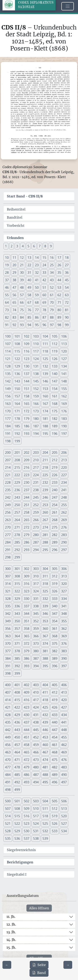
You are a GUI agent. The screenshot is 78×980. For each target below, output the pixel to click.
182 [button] (55, 419)
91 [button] (7, 325)
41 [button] (37, 280)
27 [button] (67, 265)
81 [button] (67, 310)
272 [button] (27, 527)
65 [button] (14, 302)
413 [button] (64, 692)
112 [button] (55, 344)
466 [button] (36, 752)
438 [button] (36, 722)
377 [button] (8, 651)
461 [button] (55, 745)
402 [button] (27, 685)
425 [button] (45, 707)
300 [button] (8, 569)
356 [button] (8, 629)
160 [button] (45, 396)
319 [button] (55, 584)
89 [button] (59, 317)
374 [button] (45, 643)
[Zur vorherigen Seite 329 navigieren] (7, 965)
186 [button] (27, 426)
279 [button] (27, 535)
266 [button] (36, 520)
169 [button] (64, 404)
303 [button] (36, 569)
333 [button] (55, 599)
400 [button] (8, 685)
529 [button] (17, 831)
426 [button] (55, 707)
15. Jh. (11, 947)
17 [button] (59, 258)
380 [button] (36, 651)
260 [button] (45, 512)
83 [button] (14, 317)
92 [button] (14, 325)
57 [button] (22, 295)
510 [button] (36, 809)
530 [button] (27, 831)
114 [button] (8, 351)
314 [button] (8, 584)
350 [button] (17, 621)
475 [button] (55, 760)
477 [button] (8, 767)
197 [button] (64, 434)
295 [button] (45, 550)
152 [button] (36, 389)
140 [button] (55, 374)
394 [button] (36, 666)
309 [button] (27, 576)
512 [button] (55, 809)
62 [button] (59, 295)
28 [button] (7, 272)
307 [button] (8, 576)
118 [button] (45, 351)
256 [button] (8, 512)
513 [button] (64, 809)
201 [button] (17, 452)
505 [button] (55, 801)
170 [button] (8, 411)
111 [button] (45, 344)
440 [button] (55, 722)
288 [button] (45, 542)
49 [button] (29, 287)
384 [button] (8, 658)
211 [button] (45, 460)
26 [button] (59, 265)
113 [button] (64, 344)
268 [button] (55, 520)
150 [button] (17, 389)
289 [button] (55, 542)
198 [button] (8, 441)
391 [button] (8, 666)
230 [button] (27, 482)
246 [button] (45, 497)
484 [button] (8, 775)
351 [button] (27, 621)
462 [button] (64, 745)
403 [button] (36, 685)
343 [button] (17, 614)
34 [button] (52, 272)
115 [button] (17, 351)
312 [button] (55, 576)
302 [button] (27, 569)
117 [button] (36, 351)
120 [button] (64, 351)
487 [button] (36, 775)
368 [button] (55, 636)
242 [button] (8, 497)
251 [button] (27, 505)
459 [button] (36, 745)
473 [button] (36, 760)
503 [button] (36, 801)
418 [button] (45, 700)
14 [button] (37, 258)
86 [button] (37, 317)
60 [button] (44, 295)
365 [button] (27, 636)
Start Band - (25, 196)
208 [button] (17, 460)
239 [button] (45, 490)
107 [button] (8, 344)
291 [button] (8, 550)
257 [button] (17, 512)
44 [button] (59, 280)
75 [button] (22, 310)
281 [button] (45, 535)
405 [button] (55, 685)
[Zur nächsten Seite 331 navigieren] (68, 965)
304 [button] (45, 569)
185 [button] (17, 426)
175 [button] (55, 411)
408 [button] (17, 692)
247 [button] (55, 497)
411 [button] (45, 692)
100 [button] (8, 336)
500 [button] (8, 801)
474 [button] (45, 760)
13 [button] (29, 258)
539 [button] (45, 838)
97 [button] (52, 325)
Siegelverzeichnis (21, 850)
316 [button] (27, 584)
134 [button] (64, 366)
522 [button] (17, 823)
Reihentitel (16, 209)
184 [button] (8, 426)
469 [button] (64, 752)
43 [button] (52, 280)
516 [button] (27, 816)
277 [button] (8, 535)
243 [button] (17, 497)
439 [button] (45, 722)
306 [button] (64, 569)
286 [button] (27, 542)
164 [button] (17, 404)
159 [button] (36, 396)
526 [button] (55, 823)
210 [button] (36, 460)
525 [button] (45, 823)
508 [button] (17, 809)
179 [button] (27, 419)
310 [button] (36, 576)
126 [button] (55, 359)
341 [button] (64, 606)
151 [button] (27, 389)
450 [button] (17, 737)
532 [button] (45, 831)
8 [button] (45, 246)
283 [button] (64, 535)
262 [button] (64, 512)
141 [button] (64, 374)
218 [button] (45, 467)
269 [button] (64, 520)
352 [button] (36, 621)
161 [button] (55, 396)
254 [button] (55, 505)
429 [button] (17, 715)
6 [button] (34, 246)
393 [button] (27, 666)
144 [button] (27, 381)
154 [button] (55, 389)
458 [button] (27, 745)
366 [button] (36, 636)
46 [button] (7, 287)
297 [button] (64, 550)
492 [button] (17, 782)
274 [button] (45, 527)
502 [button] (27, 801)
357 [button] (17, 629)
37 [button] (7, 280)
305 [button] (55, 569)
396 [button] (55, 666)
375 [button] (55, 643)
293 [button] (27, 550)
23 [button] (37, 265)
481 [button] (45, 767)
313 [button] (64, 576)
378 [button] (17, 651)
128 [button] (8, 366)
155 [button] (64, 389)
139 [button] (45, 374)
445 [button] (36, 730)
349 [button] (8, 621)
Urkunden (15, 238)
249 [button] (8, 505)
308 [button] (17, 576)
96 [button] (44, 325)
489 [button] (55, 775)
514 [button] (8, 816)
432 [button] (45, 715)
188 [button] (45, 426)
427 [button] (64, 707)
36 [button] (67, 272)
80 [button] (59, 310)
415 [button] (17, 700)
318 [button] (45, 584)
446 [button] (45, 730)
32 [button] (37, 272)
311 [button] (45, 576)
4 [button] (23, 246)
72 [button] (67, 302)
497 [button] (64, 782)
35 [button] (59, 272)
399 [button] (17, 673)
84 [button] (22, 317)
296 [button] (55, 550)
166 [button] (36, 404)
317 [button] (36, 584)
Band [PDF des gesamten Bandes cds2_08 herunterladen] (39, 973)
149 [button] (8, 389)
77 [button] (37, 310)
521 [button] (8, 823)
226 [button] (55, 475)
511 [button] (45, 809)
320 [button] (64, 584)
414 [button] (8, 700)
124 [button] (36, 359)
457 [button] (17, 745)
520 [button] (64, 816)
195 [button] (45, 434)
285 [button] (17, 542)
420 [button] (64, 700)
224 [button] (36, 475)
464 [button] (17, 752)
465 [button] (27, 752)
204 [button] (45, 452)
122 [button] (17, 359)
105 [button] (55, 336)
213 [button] (64, 460)
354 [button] (55, 621)
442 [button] (8, 730)
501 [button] (17, 801)
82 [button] (7, 317)
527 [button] (64, 823)
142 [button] (8, 381)
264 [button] (17, 520)
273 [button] (36, 527)
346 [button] (45, 614)
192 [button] (17, 434)
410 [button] (36, 692)
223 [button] (27, 475)
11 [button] (14, 258)
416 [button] (27, 700)
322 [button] (17, 591)
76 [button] (29, 310)
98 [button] (59, 325)
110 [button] (36, 344)
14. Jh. (11, 940)
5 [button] (28, 246)
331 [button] (36, 599)
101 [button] (17, 336)
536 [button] (17, 838)
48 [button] (22, 287)
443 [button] (17, 730)
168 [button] (55, 404)
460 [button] (45, 745)
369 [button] (64, 636)
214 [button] (8, 467)
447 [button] (55, 730)
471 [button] (17, 760)
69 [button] (44, 302)
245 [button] (36, 497)
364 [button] (17, 636)
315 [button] (17, 584)
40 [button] (29, 280)
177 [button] (8, 419)
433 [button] (55, 715)
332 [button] (45, 599)
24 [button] (44, 265)
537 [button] (27, 838)
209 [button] (27, 460)
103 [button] (36, 336)
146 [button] (45, 381)
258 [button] (27, 512)
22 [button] (29, 265)
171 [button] (17, 411)
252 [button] (36, 505)
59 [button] (37, 295)
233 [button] (55, 482)
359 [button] (36, 629)
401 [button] (17, 685)
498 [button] (8, 790)
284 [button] (8, 542)
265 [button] (27, 520)
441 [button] (64, 722)
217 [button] (36, 467)
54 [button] (67, 287)
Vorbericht (16, 226)
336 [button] (17, 606)
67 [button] (29, 302)
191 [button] (8, 434)
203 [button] (36, 452)
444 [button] (27, 730)
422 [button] (17, 707)
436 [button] (17, 722)
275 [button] (55, 527)
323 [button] (27, 591)
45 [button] (67, 280)
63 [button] (67, 295)
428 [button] (8, 715)
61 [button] (52, 295)
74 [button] (14, 310)
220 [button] (64, 467)
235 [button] (8, 490)
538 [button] (36, 838)
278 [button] (17, 535)
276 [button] (64, 527)
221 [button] (8, 475)
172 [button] (27, 411)
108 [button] (17, 344)
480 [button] (36, 767)
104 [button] (45, 336)
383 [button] (64, 651)
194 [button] (36, 434)
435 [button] (8, 722)
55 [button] (7, 295)
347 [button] (55, 614)
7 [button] (40, 246)
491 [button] (8, 782)
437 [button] (27, 722)
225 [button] (45, 475)
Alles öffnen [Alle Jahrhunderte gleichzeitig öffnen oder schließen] (39, 908)
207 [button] (8, 460)
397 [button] (64, 666)
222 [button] (17, 475)
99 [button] (67, 325)
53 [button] (59, 287)
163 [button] (8, 404)
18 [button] (67, 258)
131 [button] (36, 366)
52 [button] (52, 287)
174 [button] (45, 411)
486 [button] (27, 775)
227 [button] (64, 475)
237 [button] (27, 490)
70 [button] (52, 302)
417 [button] (36, 700)
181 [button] (45, 419)
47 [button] (14, 287)
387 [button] (36, 658)
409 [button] (27, 692)
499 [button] (17, 790)
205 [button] (55, 452)
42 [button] (44, 280)
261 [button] (55, 512)
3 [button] (17, 246)
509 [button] (27, 809)
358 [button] (27, 629)
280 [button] (36, 535)
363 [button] (8, 636)
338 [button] (36, 606)
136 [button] (17, 374)
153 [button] (45, 389)
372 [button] (27, 643)
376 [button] (64, 643)
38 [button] (14, 280)
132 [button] (45, 366)
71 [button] (59, 302)
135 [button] (8, 374)
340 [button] (55, 606)
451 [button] (27, 737)
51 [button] (44, 287)
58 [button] (29, 295)
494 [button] (36, 782)
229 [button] (17, 482)
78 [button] (44, 310)
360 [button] (45, 629)
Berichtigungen (20, 862)
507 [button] (8, 809)
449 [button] (8, 737)
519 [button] (55, 816)
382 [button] (55, 651)
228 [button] (8, 482)
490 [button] (64, 775)
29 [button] (14, 272)
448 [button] (64, 730)
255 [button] (64, 505)
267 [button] (45, 520)
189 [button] (55, 426)
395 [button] (45, 666)
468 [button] (55, 752)
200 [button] (8, 452)
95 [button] (37, 325)
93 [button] (22, 325)
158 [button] (27, 396)
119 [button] (55, 351)
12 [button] (22, 258)
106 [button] (64, 336)
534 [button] (64, 831)
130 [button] (27, 366)
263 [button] (8, 520)
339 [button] (45, 606)
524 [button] (36, 823)
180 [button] (36, 419)
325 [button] (45, 591)
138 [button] (36, 374)
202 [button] (27, 452)
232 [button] (45, 482)
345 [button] (36, 614)
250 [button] (17, 505)
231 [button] (36, 482)
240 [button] (55, 490)
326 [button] (55, 591)
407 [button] (8, 692)
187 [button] (36, 426)
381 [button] (45, 651)
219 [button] (55, 467)
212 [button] (55, 460)
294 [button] (36, 550)
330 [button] (27, 599)
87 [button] (44, 317)
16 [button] (52, 258)
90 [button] (67, 317)
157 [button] (17, 396)
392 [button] (17, 666)
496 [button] (55, 782)
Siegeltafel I (17, 874)
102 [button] (27, 336)
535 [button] (8, 838)
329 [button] (17, 599)
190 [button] (64, 426)
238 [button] (36, 490)
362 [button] (64, 629)
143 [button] (17, 381)
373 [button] (36, 643)
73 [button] (7, 310)
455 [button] (64, 737)
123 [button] (27, 359)
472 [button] (27, 760)
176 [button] (64, 411)
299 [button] (17, 557)
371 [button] (17, 643)
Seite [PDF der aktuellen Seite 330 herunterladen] (39, 965)
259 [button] (36, 512)
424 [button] (36, 707)
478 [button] (17, 767)
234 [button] (64, 482)
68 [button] (37, 302)
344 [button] (27, 614)
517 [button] (36, 816)
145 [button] (36, 381)
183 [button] (64, 419)
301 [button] (17, 569)
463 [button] (8, 752)
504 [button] (45, 801)
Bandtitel (15, 217)
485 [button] (17, 775)
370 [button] (8, 643)
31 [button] (29, 272)
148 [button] (64, 381)
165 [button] (27, 404)
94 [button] (29, 325)
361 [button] (55, 629)
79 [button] (52, 310)
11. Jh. (11, 917)
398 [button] (8, 673)
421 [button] (8, 707)
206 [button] (64, 452)
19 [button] (7, 265)
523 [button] (27, 823)
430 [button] (27, 715)
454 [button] (55, 737)
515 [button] (17, 816)
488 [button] (45, 775)
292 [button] (17, 550)
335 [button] (8, 606)
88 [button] (52, 317)
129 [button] (17, 366)
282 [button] (55, 535)
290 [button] (64, 542)
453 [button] (45, 737)
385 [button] (17, 658)
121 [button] (8, 359)
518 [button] (45, 816)
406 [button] (64, 685)
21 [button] (22, 265)
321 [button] (8, 591)
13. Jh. (11, 932)
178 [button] (17, 419)
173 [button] (36, 411)
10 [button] (7, 258)
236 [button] (17, 490)
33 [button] (44, 272)
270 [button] (8, 527)
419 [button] (55, 700)
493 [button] (27, 782)
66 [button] (22, 302)
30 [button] (22, 272)
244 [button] (27, 497)
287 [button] (36, 542)
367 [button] (45, 636)
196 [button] (55, 434)
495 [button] (45, 782)
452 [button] (36, 737)
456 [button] (8, 745)
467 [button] (45, 752)
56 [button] (14, 295)
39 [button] (22, 280)
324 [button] (36, 591)
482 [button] (55, 767)
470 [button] (8, 760)
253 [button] (45, 505)
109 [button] (27, 344)
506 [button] (64, 801)
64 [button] (7, 302)
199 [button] (17, 441)
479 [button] (27, 767)
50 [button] (37, 287)
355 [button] (64, 621)
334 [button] (64, 599)
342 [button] (8, 614)
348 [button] (64, 614)
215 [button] (17, 467)
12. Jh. (11, 924)
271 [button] (17, 527)
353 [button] (45, 621)
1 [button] (6, 246)
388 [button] (45, 658)
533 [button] (55, 831)
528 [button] (8, 831)
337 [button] (27, 606)
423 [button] (27, 707)
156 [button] (8, 396)
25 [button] (52, 265)
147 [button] (55, 381)
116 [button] (27, 351)
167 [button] (45, 404)
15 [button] (44, 258)
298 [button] (8, 557)
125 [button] (45, 359)
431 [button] (36, 715)
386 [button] (27, 658)
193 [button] (27, 434)
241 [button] (64, 490)
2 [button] (12, 246)
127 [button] (64, 359)
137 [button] (27, 374)
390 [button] (64, 658)
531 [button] (36, 831)
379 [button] (27, 651)
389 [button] (55, 658)
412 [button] (55, 692)
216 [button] (27, 467)
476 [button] (64, 760)
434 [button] (64, 715)
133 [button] (55, 366)
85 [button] (29, 317)
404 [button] (45, 685)
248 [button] (64, 497)
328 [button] (8, 599)
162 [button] (64, 396)
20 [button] (14, 265)
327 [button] (64, 591)
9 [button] (51, 246)
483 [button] (64, 767)
